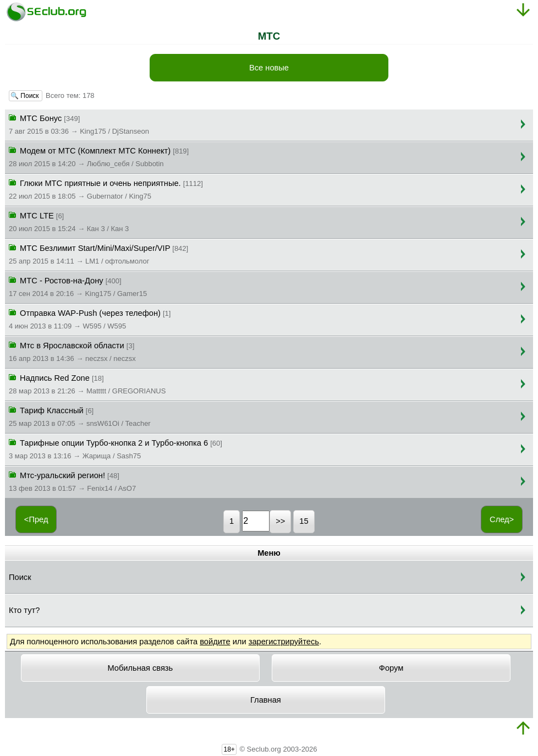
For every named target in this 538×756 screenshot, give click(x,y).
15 (304, 521)
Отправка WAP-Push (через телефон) (90, 319)
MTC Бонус (79, 124)
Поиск (20, 577)
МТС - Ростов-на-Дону (78, 286)
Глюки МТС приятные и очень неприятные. (106, 189)
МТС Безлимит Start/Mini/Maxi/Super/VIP (98, 254)
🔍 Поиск (26, 96)
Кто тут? (24, 610)
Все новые (269, 68)
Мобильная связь (140, 668)
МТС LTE (69, 221)
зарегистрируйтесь (284, 642)
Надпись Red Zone (87, 384)
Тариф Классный (80, 416)
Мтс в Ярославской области (72, 351)
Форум (391, 668)
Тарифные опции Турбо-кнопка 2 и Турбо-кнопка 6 (116, 448)
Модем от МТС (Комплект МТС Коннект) (99, 156)
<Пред (36, 519)
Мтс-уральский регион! (72, 481)
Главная (266, 700)
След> (502, 519)
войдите (215, 642)
